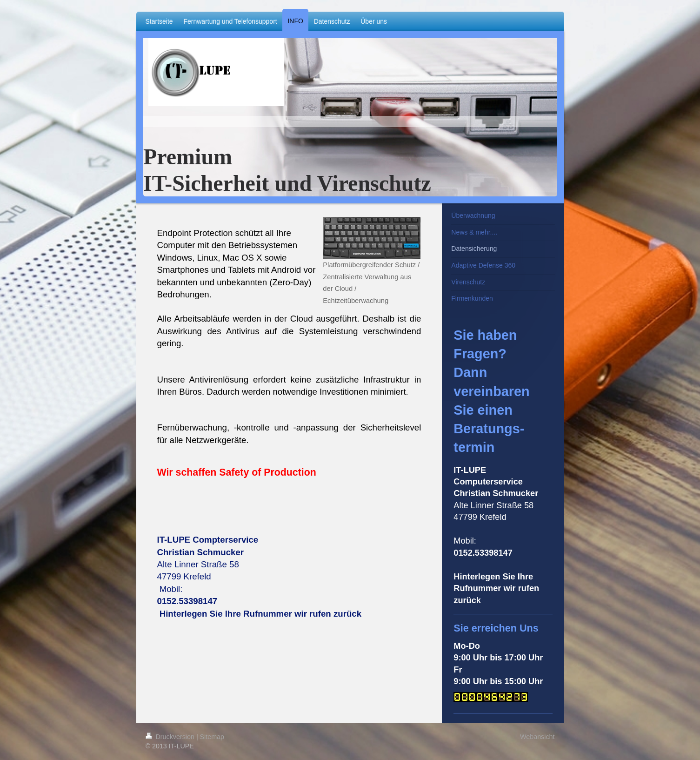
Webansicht (537, 737)
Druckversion (171, 737)
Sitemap (212, 737)
